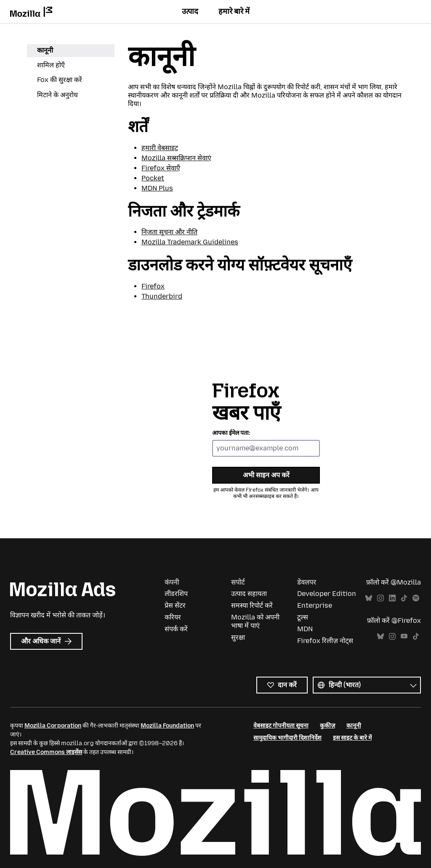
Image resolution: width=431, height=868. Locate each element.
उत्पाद (190, 11)
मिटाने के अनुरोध (57, 95)
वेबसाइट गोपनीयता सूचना (281, 726)
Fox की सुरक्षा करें (60, 80)
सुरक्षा (238, 637)
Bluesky (369, 598)
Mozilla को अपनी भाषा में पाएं (255, 621)
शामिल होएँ (51, 65)
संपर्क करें (176, 629)
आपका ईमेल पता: (231, 433)
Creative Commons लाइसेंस (46, 752)
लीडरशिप (176, 594)
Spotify (416, 598)
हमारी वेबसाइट (160, 148)
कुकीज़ (327, 726)
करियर (173, 617)
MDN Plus (157, 188)
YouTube (404, 636)
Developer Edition (327, 594)
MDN (305, 629)
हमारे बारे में (234, 11)
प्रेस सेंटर (175, 605)
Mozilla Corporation (53, 726)
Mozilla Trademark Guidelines (190, 242)
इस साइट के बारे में (352, 738)
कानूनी (45, 50)
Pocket (153, 178)
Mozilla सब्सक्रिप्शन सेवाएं (176, 158)
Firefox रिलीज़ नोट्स (325, 641)
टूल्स (303, 617)
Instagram (380, 598)
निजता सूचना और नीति (169, 232)
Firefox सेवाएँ (161, 168)
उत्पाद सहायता (249, 594)
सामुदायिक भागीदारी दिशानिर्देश (287, 738)
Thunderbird (162, 296)
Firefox (153, 286)
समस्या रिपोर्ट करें (252, 605)
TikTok (404, 598)
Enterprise (315, 605)
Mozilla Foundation (167, 726)
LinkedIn (392, 598)
